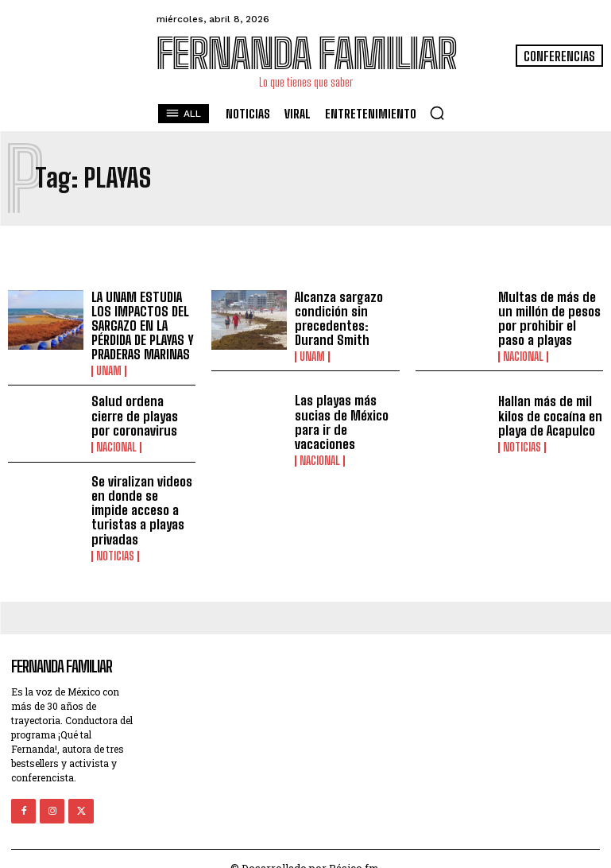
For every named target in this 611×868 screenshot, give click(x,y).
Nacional (523, 355)
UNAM (109, 370)
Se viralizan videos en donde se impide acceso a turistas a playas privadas (143, 499)
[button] (437, 113)
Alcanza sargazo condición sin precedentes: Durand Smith (338, 318)
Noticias (522, 444)
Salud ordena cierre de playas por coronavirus (142, 414)
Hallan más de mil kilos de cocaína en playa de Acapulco (548, 414)
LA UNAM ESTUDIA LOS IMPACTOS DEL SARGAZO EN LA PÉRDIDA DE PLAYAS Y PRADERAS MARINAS (140, 325)
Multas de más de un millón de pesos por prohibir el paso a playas (549, 318)
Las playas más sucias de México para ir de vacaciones (340, 420)
